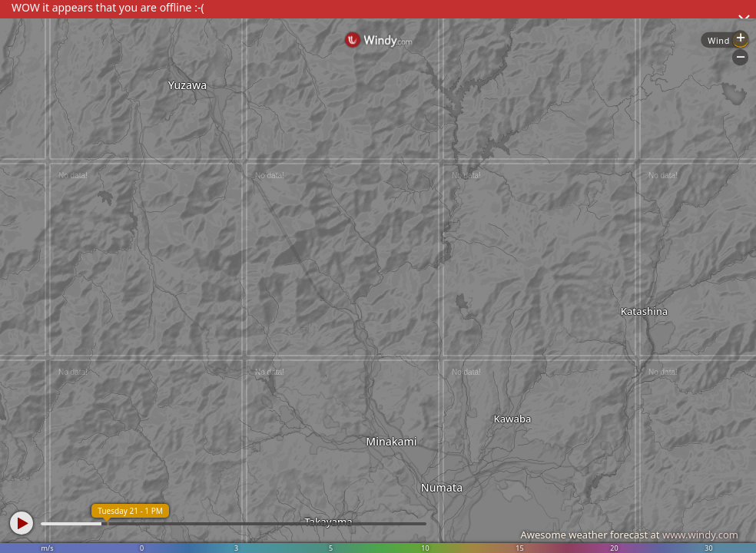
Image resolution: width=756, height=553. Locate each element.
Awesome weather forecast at (629, 535)
